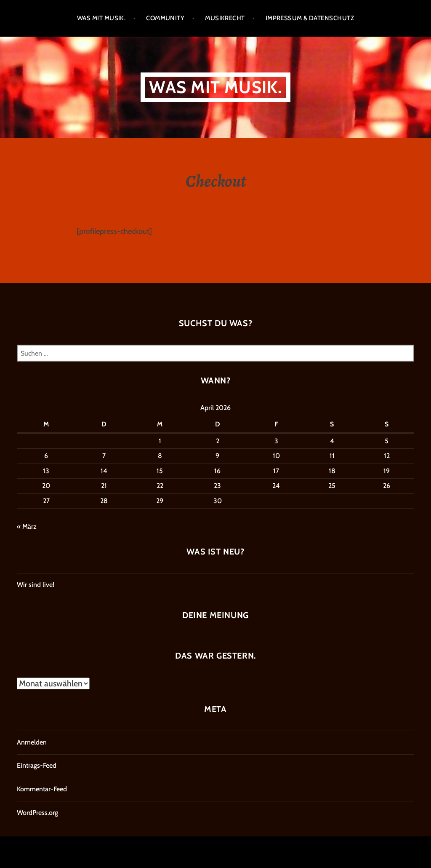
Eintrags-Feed (37, 765)
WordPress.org (37, 813)
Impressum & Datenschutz (310, 18)
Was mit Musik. (101, 18)
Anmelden (32, 742)
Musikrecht (225, 18)
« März (27, 526)
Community (165, 18)
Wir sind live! (36, 585)
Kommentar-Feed (42, 789)
